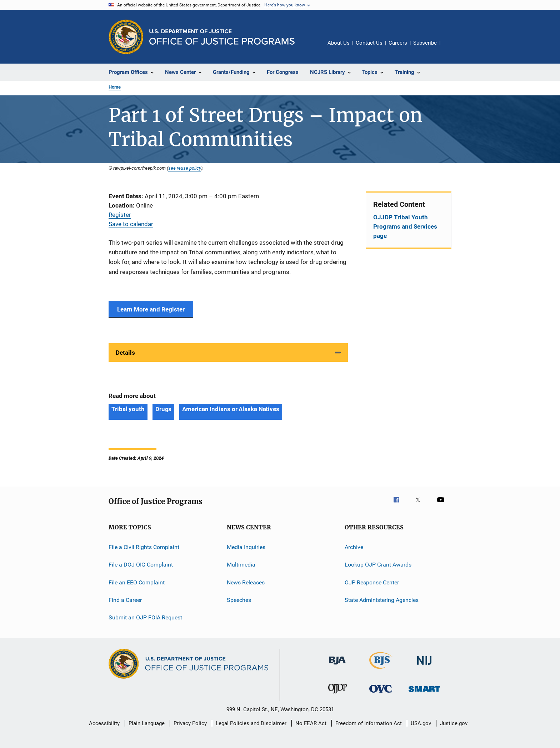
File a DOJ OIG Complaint (141, 565)
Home (115, 87)
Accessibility (104, 723)
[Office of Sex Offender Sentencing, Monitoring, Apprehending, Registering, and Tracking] (424, 693)
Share (451, 48)
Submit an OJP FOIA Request (145, 617)
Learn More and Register (151, 309)
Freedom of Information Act (369, 723)
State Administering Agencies (382, 600)
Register (120, 215)
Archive (354, 547)
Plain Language (147, 723)
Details (125, 353)
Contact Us (369, 43)
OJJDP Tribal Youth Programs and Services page (405, 226)
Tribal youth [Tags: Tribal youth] (128, 409)
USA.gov (421, 723)
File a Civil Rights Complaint (144, 547)
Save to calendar (131, 224)
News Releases (246, 582)
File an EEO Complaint (137, 582)
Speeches (239, 600)
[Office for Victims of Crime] (381, 694)
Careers (398, 43)
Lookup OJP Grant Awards (378, 565)
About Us (339, 43)
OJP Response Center (372, 582)
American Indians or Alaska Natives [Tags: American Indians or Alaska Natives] (231, 409)
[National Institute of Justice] (424, 666)
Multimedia (241, 565)
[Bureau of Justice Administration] (337, 666)
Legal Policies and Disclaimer (251, 723)
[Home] (222, 37)
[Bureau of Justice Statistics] (381, 670)
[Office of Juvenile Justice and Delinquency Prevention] (337, 695)
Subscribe (425, 43)
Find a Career (125, 600)
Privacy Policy (190, 723)
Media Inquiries (246, 547)
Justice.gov (454, 723)
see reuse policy (185, 168)
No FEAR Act (311, 723)
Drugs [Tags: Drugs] (164, 409)
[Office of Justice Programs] (126, 37)
